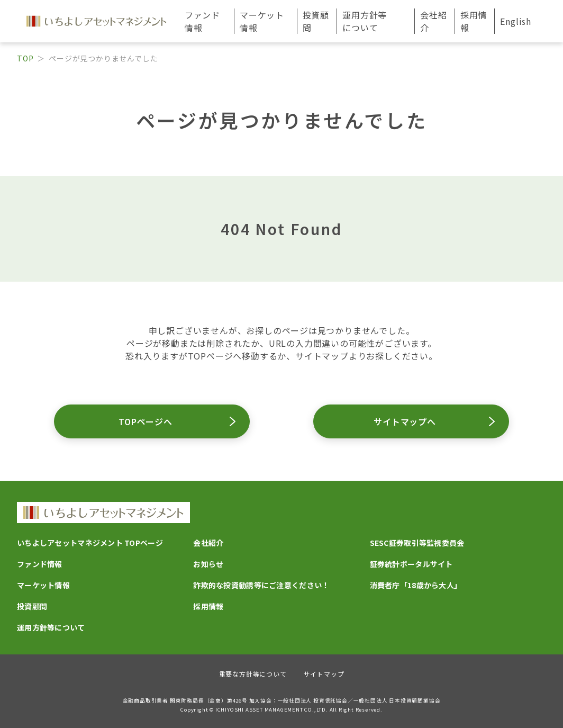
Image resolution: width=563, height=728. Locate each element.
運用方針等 (365, 21)
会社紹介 (208, 543)
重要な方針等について (253, 674)
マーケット (262, 21)
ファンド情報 (40, 564)
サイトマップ (324, 674)
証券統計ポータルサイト (411, 564)
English (516, 21)
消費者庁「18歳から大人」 (416, 585)
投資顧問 (316, 21)
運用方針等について (51, 627)
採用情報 (474, 21)
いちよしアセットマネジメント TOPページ (90, 543)
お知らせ (208, 564)
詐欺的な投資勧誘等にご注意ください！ (261, 585)
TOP (25, 58)
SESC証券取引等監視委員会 (417, 543)
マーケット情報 (43, 585)
